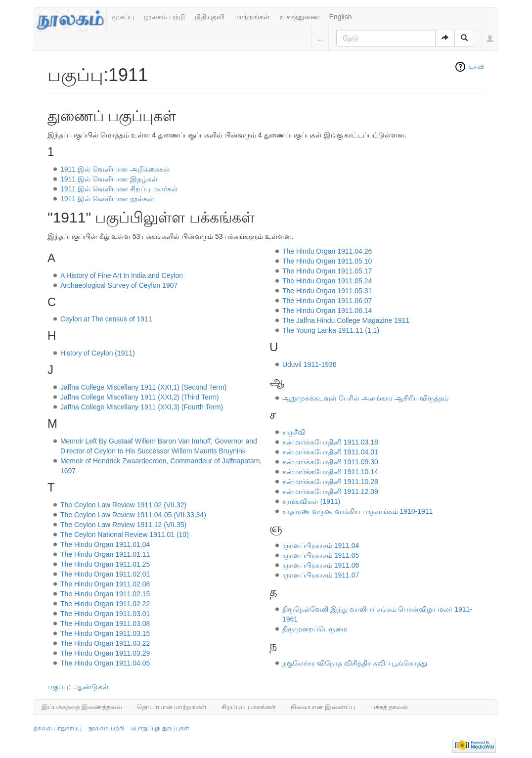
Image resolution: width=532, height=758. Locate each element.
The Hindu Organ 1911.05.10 (327, 261)
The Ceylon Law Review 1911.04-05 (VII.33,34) (133, 515)
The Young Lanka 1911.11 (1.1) (331, 330)
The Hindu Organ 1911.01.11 (105, 554)
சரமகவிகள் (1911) (311, 501)
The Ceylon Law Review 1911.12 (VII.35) (123, 525)
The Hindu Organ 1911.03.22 (105, 643)
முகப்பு (123, 17)
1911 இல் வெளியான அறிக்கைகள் (115, 169)
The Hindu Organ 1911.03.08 (105, 624)
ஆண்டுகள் (91, 687)
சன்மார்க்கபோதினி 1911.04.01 (330, 452)
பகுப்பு (58, 687)
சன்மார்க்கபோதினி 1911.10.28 (330, 482)
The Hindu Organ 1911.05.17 (327, 271)
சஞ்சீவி (294, 432)
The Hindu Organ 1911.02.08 (105, 584)
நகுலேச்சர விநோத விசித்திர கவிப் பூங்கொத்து (355, 663)
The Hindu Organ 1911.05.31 (327, 291)
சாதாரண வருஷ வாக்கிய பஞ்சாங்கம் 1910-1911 (358, 511)
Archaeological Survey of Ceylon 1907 (119, 285)
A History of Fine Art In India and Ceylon (122, 275)
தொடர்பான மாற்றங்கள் (172, 707)
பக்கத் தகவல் (389, 707)
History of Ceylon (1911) (98, 353)
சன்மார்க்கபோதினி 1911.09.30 (330, 462)
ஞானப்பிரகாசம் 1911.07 (321, 575)
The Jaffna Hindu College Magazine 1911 (346, 320)
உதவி (476, 67)
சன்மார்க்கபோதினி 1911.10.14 (330, 472)
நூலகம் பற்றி (164, 17)
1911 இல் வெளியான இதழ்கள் (109, 179)
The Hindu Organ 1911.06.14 (327, 311)
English (341, 17)
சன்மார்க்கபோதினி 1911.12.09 (330, 491)
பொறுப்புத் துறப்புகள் (160, 728)
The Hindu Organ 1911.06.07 (327, 301)
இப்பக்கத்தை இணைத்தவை (82, 707)
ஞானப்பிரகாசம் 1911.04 (321, 545)
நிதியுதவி (210, 17)
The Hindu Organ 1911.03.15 (105, 633)
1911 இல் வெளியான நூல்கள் (107, 199)
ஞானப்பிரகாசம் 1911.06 (321, 565)
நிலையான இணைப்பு (323, 707)
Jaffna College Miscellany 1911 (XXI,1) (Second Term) (143, 387)
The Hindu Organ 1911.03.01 (105, 614)
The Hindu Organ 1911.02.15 (105, 594)
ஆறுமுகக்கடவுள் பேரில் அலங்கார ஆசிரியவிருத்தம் (365, 398)
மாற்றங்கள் (252, 17)
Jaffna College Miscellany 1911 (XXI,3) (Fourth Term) (142, 407)
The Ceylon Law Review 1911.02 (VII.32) (123, 505)
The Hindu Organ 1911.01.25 (105, 564)
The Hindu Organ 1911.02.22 (105, 604)
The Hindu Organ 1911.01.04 (105, 544)
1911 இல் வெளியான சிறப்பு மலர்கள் (119, 189)
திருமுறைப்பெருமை (315, 629)
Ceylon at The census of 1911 (106, 319)
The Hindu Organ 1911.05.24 (327, 281)
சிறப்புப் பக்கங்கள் (249, 707)
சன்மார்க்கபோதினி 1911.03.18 (330, 442)
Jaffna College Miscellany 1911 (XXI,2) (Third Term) (140, 397)
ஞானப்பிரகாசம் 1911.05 (321, 555)
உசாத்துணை (300, 17)
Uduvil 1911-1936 (310, 364)
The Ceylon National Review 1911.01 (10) (125, 535)
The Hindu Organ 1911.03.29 (105, 653)
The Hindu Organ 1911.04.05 (105, 663)
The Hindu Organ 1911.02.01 (105, 574)
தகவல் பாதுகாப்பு (58, 728)
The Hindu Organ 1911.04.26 (327, 251)
